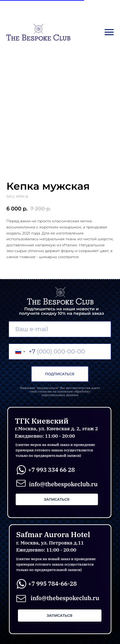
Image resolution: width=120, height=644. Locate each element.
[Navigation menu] (109, 32)
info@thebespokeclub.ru (65, 598)
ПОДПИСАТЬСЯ (60, 374)
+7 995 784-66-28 (52, 584)
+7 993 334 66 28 (52, 470)
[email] (60, 329)
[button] (57, 499)
